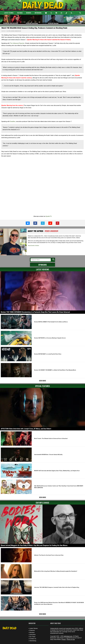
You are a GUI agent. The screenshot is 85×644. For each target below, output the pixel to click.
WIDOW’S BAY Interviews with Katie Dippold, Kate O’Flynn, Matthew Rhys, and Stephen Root (57, 471)
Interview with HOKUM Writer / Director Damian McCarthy (48, 455)
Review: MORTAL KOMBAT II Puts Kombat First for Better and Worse (51, 322)
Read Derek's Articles (33, 246)
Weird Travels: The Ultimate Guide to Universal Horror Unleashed (51, 438)
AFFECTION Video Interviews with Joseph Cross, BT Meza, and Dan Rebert (26, 429)
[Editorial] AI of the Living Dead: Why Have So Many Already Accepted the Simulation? (56, 571)
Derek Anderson (16, 31)
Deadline (13, 121)
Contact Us (33, 639)
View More (43, 381)
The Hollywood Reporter (17, 43)
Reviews (29, 13)
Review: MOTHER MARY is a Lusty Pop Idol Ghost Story (48, 354)
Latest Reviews (43, 269)
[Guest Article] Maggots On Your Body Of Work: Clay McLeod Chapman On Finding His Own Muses (34, 545)
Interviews (38, 13)
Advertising (33, 641)
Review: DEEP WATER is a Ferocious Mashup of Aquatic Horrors (50, 338)
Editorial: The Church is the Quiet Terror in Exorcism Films (49, 555)
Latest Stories (9, 13)
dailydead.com (68, 636)
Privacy (64, 639)
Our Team (32, 637)
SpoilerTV (49, 216)
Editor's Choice (42, 503)
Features (20, 13)
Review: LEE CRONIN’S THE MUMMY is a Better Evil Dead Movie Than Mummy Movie (55, 370)
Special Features (42, 386)
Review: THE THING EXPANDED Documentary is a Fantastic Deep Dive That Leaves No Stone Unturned (35, 312)
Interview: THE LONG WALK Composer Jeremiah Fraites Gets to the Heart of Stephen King (57, 587)
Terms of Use (71, 639)
